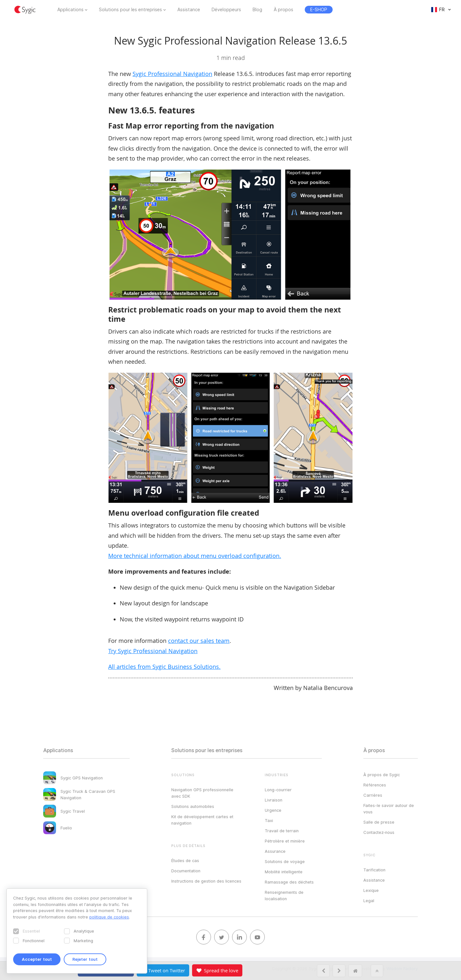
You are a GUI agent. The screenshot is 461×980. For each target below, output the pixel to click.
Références (375, 785)
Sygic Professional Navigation (172, 74)
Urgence (273, 810)
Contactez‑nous (379, 832)
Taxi (269, 820)
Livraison (274, 800)
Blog (257, 10)
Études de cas (185, 860)
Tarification (374, 870)
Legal (369, 901)
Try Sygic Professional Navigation (153, 651)
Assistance (189, 10)
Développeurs (226, 10)
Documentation (186, 871)
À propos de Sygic (382, 775)
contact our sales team (199, 641)
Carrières (373, 795)
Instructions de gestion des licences (206, 881)
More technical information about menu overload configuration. (195, 556)
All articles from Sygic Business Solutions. (164, 667)
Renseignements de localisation (284, 895)
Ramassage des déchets (289, 882)
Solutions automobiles (193, 806)
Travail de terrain (282, 831)
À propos (283, 10)
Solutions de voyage (285, 861)
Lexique (371, 890)
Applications (70, 10)
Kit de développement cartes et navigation (202, 820)
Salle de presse (379, 822)
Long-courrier (278, 790)
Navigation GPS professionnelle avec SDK (202, 793)
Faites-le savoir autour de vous (389, 809)
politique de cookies (109, 917)
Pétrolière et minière (285, 841)
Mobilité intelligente (284, 872)
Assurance (275, 851)
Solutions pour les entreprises (130, 10)
